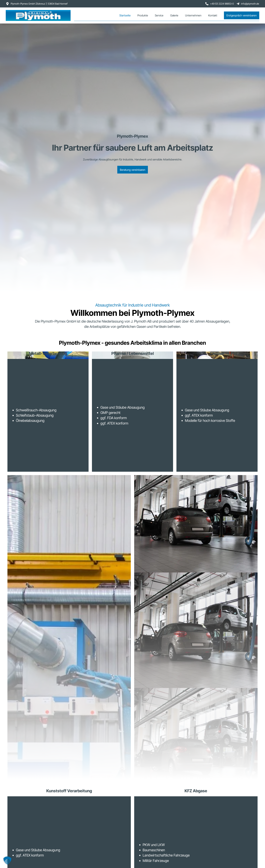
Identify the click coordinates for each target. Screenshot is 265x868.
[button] (7, 861)
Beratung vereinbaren (133, 170)
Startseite (125, 15)
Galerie (174, 15)
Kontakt (213, 15)
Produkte (143, 15)
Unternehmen (193, 15)
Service (159, 15)
